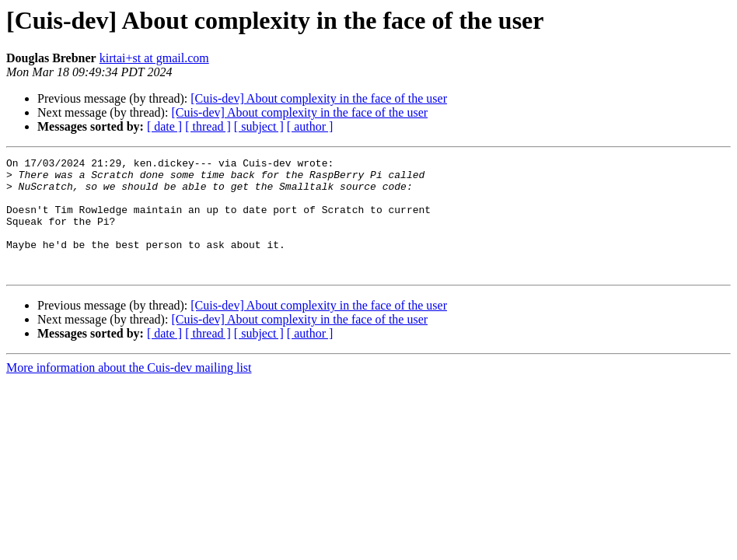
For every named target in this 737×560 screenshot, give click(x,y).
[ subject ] (259, 126)
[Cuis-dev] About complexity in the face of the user (319, 98)
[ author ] (310, 126)
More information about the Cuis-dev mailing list (129, 391)
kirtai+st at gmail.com (154, 58)
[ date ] (164, 126)
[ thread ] (208, 126)
